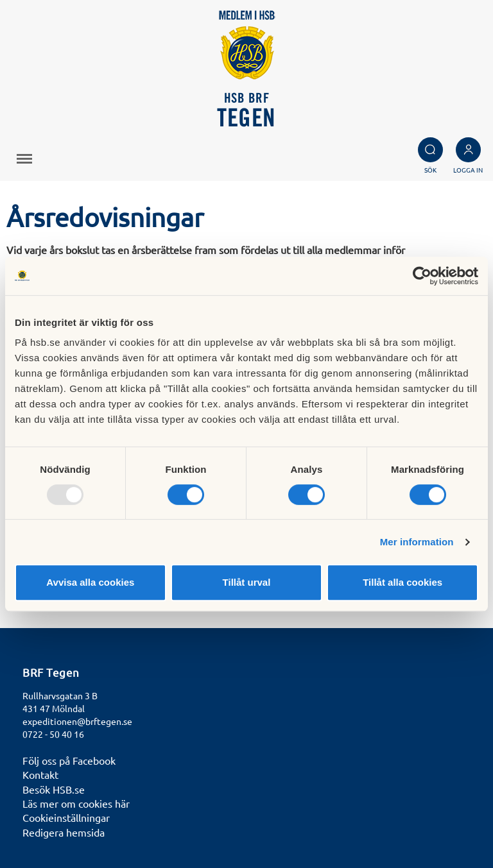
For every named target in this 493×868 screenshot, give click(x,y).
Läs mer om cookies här (76, 803)
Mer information (417, 542)
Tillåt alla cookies (402, 582)
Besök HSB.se (54, 789)
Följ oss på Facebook (69, 760)
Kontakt (40, 774)
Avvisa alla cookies (90, 582)
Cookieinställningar (66, 817)
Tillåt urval (247, 582)
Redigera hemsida (64, 832)
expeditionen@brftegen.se (77, 721)
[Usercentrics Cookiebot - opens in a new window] (422, 276)
